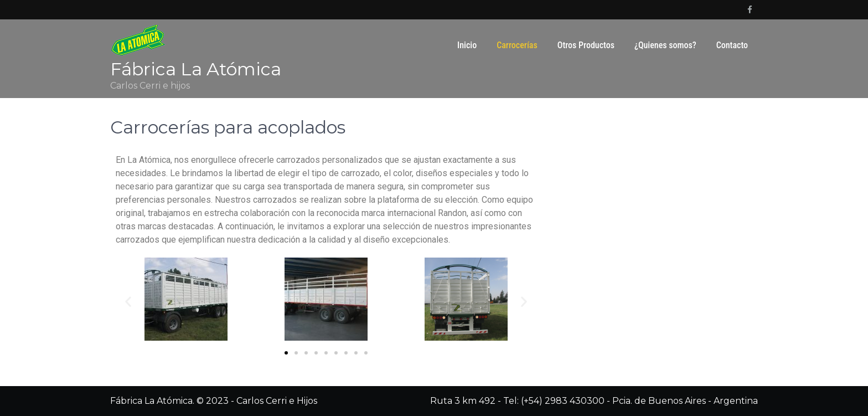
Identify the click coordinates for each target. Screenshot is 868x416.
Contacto (732, 45)
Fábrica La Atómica (196, 69)
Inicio (467, 45)
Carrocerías (517, 45)
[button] (286, 353)
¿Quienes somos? (665, 45)
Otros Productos (586, 45)
